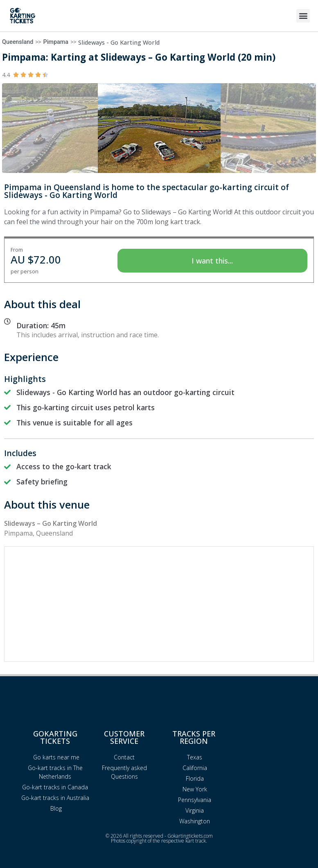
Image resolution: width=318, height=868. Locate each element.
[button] (303, 16)
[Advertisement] (159, 604)
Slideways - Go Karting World (119, 42)
